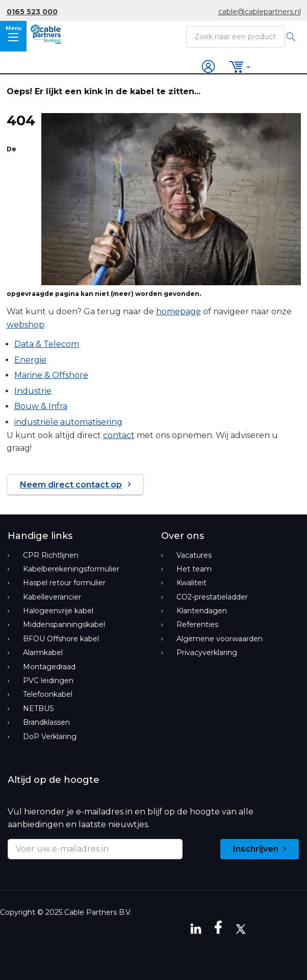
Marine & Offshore (51, 375)
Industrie (33, 391)
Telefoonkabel (48, 694)
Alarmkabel (43, 652)
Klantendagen (202, 611)
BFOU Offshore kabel (61, 639)
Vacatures (194, 555)
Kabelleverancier (52, 597)
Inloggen (209, 67)
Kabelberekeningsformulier (71, 569)
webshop (25, 325)
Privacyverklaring (207, 652)
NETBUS (39, 709)
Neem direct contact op (71, 485)
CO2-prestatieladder (212, 597)
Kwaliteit (191, 583)
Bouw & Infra (41, 406)
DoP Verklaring (50, 737)
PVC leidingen (48, 680)
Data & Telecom (47, 344)
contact (119, 435)
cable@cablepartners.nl (260, 12)
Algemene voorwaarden (220, 639)
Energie (30, 360)
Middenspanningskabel (64, 624)
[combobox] (235, 37)
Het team (194, 569)
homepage (178, 311)
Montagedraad (49, 667)
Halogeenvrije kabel (58, 611)
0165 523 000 (32, 12)
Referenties (197, 624)
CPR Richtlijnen (51, 555)
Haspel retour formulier (64, 583)
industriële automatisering (68, 422)
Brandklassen (46, 722)
